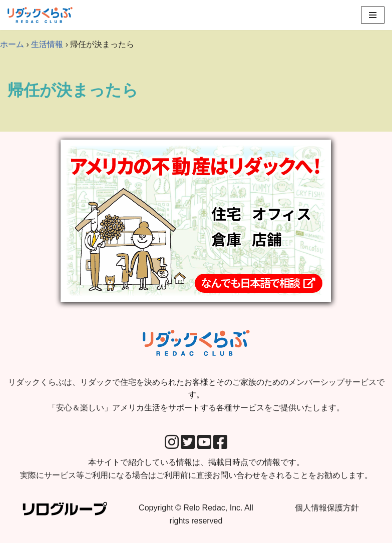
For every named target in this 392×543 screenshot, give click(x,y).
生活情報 (47, 44)
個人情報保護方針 (327, 508)
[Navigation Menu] (373, 15)
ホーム (12, 44)
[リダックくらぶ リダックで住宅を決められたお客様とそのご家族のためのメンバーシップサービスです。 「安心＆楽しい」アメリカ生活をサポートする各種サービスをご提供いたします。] (40, 15)
